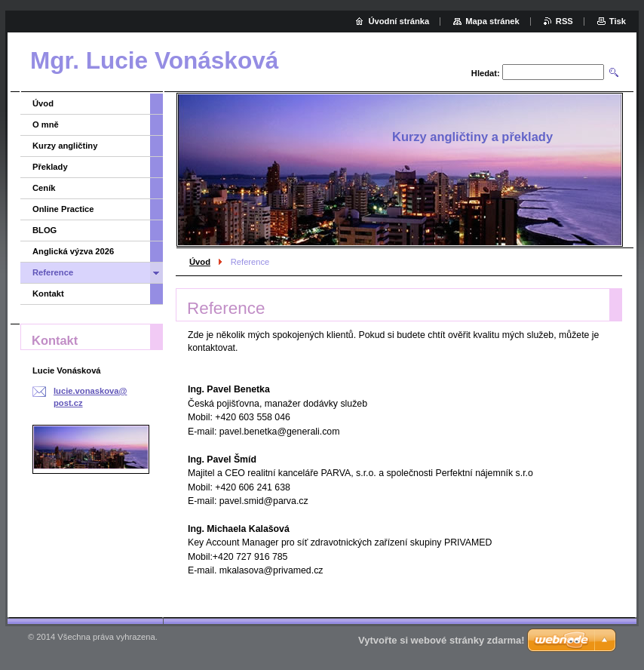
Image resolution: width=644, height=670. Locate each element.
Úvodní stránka (399, 21)
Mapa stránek (492, 21)
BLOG (44, 230)
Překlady (50, 167)
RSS (564, 21)
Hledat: (486, 73)
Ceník (44, 188)
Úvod (200, 262)
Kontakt (48, 294)
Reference (53, 272)
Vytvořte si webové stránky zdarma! (442, 640)
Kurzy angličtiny (65, 146)
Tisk (618, 21)
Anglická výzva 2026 (73, 251)
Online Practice (63, 209)
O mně (46, 124)
